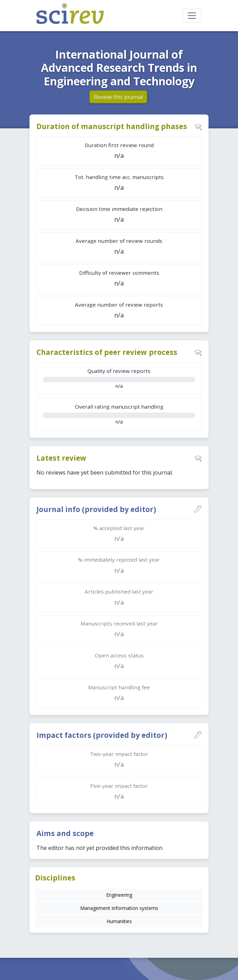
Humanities (119, 921)
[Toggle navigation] (192, 16)
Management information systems (119, 908)
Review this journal (118, 97)
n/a (119, 378)
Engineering (119, 895)
